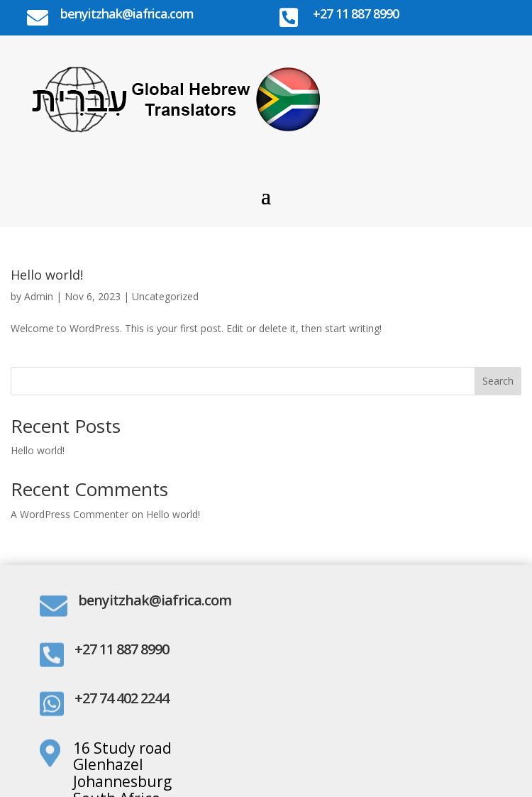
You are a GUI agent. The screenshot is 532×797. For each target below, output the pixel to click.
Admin (39, 296)
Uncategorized (165, 296)
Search (498, 381)
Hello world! (47, 275)
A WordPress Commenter (70, 514)
